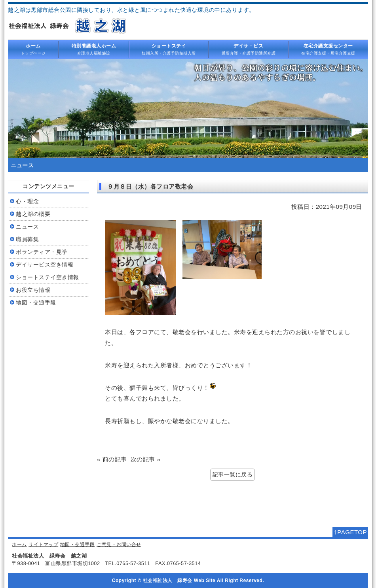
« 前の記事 (112, 459)
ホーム (19, 545)
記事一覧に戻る (233, 475)
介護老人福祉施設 (94, 49)
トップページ (33, 49)
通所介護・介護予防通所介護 (249, 49)
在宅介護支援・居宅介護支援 (329, 49)
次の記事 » (146, 459)
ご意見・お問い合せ (119, 545)
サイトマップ (43, 545)
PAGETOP (350, 532)
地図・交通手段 (78, 545)
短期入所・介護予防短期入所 (169, 49)
